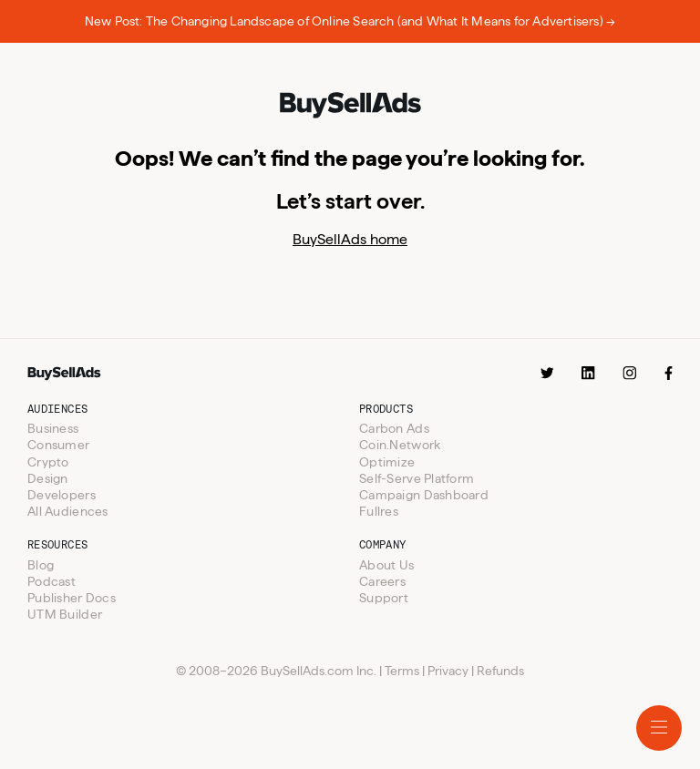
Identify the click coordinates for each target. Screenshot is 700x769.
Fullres (379, 511)
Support (384, 598)
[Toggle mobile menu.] (659, 728)
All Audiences (68, 511)
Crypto (48, 462)
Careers (382, 581)
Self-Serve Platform (417, 478)
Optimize (387, 462)
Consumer (58, 445)
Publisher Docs (72, 598)
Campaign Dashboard (424, 495)
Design (48, 478)
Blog (41, 565)
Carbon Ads (394, 428)
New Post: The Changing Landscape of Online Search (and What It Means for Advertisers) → (350, 21)
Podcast (51, 581)
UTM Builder (65, 614)
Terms (402, 671)
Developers (62, 495)
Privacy (448, 671)
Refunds (500, 671)
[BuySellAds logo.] (350, 107)
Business (53, 428)
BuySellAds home (350, 239)
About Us (386, 565)
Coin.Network (400, 445)
